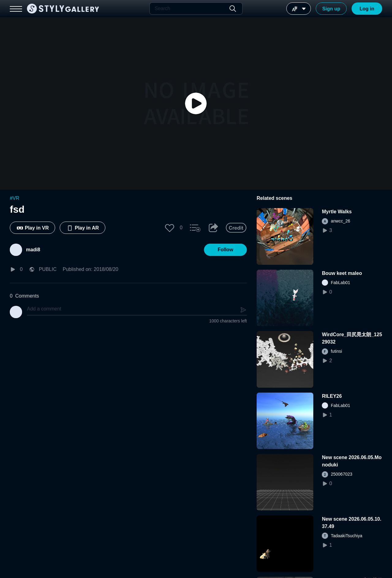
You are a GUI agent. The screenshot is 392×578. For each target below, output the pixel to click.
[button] (170, 228)
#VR (15, 198)
